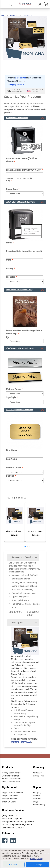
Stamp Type (13, 189)
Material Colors (14, 389)
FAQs (36, 802)
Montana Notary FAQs (21, 742)
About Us (37, 773)
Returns (37, 796)
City (9, 181)
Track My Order (9, 802)
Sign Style (12, 397)
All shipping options (16, 85)
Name (10, 243)
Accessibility (39, 805)
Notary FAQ (38, 776)
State (9, 260)
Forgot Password (10, 796)
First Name (12, 450)
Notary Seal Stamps (11, 773)
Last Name (11, 459)
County (10, 268)
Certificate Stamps (11, 776)
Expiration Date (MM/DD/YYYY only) (24, 170)
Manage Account (10, 799)
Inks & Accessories (11, 782)
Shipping (37, 793)
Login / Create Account (13, 793)
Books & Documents (12, 779)
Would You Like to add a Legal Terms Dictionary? (24, 332)
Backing (11, 476)
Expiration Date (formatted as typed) (25, 251)
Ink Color (11, 277)
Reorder (37, 799)
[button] (25, 546)
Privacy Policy (37, 859)
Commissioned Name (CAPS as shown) (22, 160)
